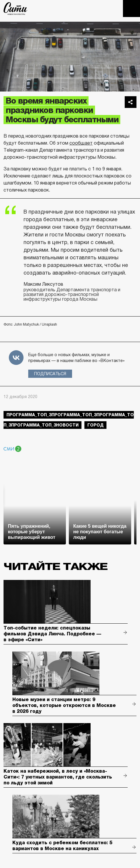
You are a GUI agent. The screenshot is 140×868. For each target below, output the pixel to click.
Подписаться (50, 374)
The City (15, 9)
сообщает (81, 143)
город (95, 425)
